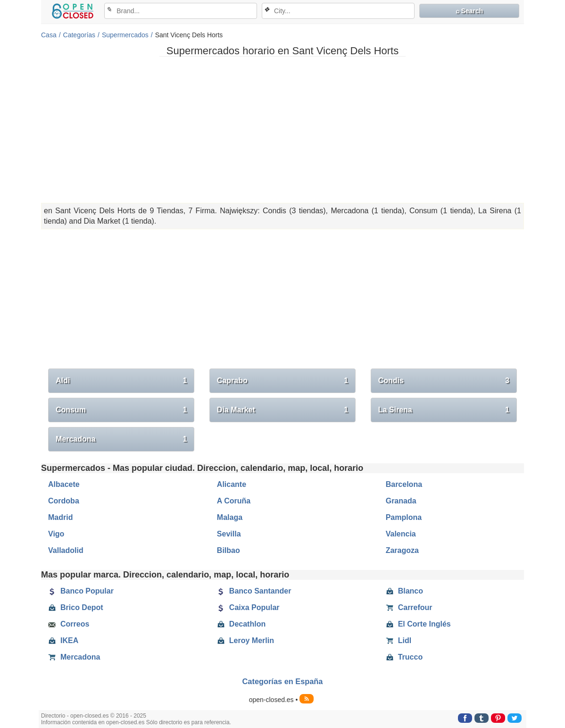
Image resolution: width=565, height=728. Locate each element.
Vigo (56, 534)
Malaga (230, 517)
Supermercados (125, 35)
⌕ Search (469, 11)
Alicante (232, 484)
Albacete (64, 484)
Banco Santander (254, 591)
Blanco (404, 591)
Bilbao (228, 550)
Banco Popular (81, 591)
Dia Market (282, 410)
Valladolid (66, 550)
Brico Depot (76, 608)
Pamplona (404, 517)
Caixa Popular (248, 608)
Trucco (404, 657)
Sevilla (229, 534)
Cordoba (64, 501)
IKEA (63, 641)
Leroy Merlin (245, 641)
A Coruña (234, 501)
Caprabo (282, 381)
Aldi (121, 381)
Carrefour (409, 608)
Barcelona (404, 484)
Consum (121, 410)
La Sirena (444, 410)
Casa (49, 35)
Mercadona (121, 439)
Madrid (60, 517)
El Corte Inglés (418, 624)
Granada (401, 501)
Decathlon (241, 624)
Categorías (79, 35)
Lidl (399, 641)
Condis (444, 381)
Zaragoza (402, 550)
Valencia (401, 534)
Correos (69, 624)
